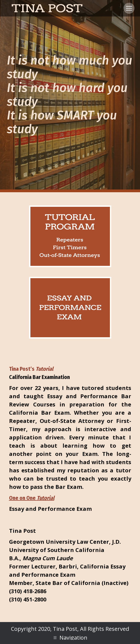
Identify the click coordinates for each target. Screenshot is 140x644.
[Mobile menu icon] (129, 8)
